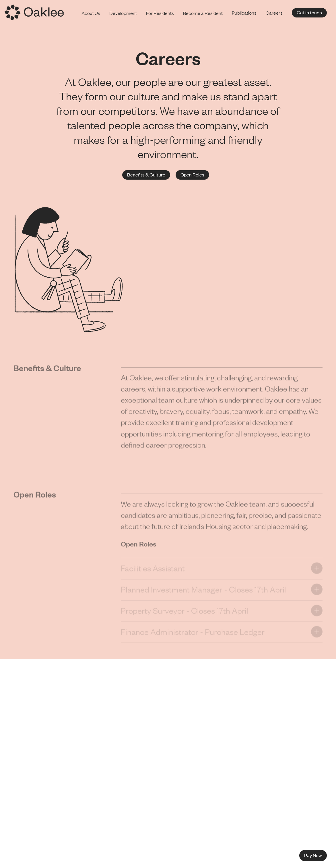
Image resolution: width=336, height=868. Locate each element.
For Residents (160, 13)
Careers (274, 13)
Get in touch (309, 12)
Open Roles (192, 174)
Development (123, 13)
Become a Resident (203, 13)
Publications (244, 13)
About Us (91, 13)
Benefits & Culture (146, 174)
